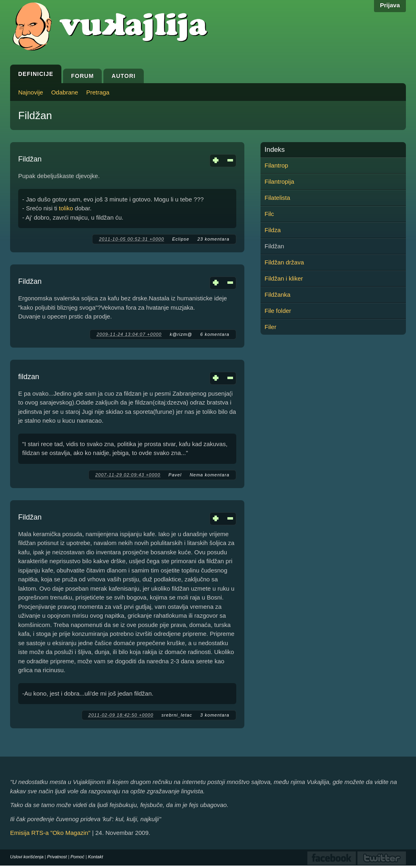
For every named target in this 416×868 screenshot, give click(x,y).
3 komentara (215, 715)
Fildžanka (277, 295)
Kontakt (96, 857)
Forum (82, 76)
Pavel (175, 475)
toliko (66, 208)
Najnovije (31, 92)
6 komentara (215, 334)
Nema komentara (210, 475)
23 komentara (213, 239)
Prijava (390, 5)
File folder (278, 311)
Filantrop (276, 165)
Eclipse (181, 239)
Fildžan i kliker (284, 278)
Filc (269, 214)
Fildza (273, 230)
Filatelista (277, 198)
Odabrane (65, 92)
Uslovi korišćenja (27, 857)
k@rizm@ (181, 334)
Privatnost (57, 857)
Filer (270, 327)
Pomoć (77, 857)
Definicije (36, 74)
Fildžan (30, 159)
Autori (123, 76)
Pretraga (98, 92)
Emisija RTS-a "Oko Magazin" (50, 833)
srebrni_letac (177, 715)
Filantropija (279, 181)
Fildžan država (284, 262)
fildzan (29, 377)
